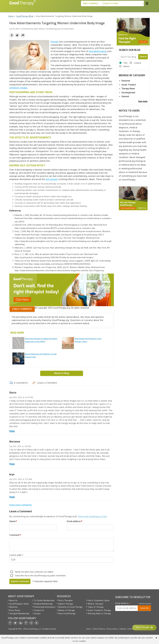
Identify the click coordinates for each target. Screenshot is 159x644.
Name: (13, 521)
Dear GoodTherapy (67, 613)
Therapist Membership (19, 613)
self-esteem (52, 179)
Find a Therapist (66, 600)
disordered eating (98, 51)
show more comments (21, 505)
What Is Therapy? (96, 604)
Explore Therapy (66, 604)
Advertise (14, 607)
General (125, 96)
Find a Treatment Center (99, 600)
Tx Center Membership (44, 600)
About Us (13, 600)
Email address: (75, 521)
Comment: (15, 535)
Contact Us (39, 610)
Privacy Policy (112, 629)
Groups (37, 613)
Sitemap (123, 629)
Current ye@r (16, 555)
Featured (126, 81)
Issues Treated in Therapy (99, 610)
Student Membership (43, 604)
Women (55, 42)
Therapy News (128, 89)
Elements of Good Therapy (70, 607)
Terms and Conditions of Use (92, 516)
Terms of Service (99, 629)
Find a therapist (22, 309)
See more (143, 101)
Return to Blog (62, 373)
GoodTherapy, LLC (35, 629)
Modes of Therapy (67, 610)
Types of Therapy (96, 607)
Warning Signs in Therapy (99, 613)
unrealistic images (18, 88)
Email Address (123, 603)
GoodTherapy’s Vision (19, 604)
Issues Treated (129, 85)
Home (88, 629)
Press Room (15, 610)
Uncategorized (128, 93)
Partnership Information (45, 607)
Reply (12, 431)
